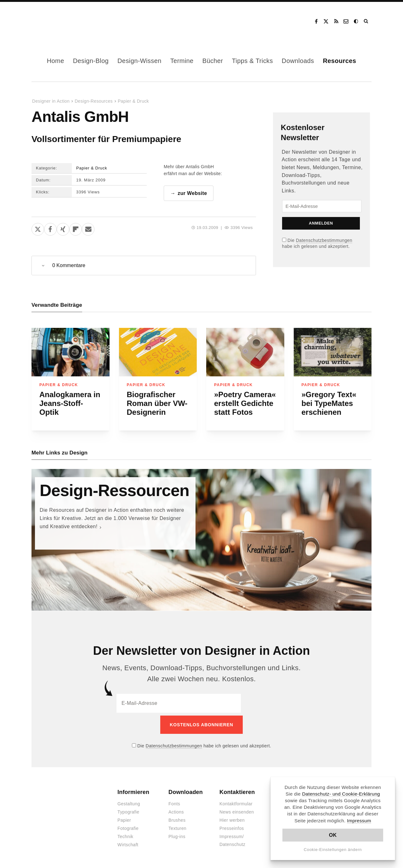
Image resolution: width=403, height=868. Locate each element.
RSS (336, 21)
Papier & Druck (133, 101)
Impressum (359, 821)
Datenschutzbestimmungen (324, 240)
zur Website (192, 194)
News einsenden (237, 810)
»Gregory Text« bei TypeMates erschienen (329, 404)
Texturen (177, 826)
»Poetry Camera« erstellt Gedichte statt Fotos (245, 404)
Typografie (128, 810)
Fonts (174, 802)
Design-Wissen (139, 61)
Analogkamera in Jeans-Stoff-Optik (70, 404)
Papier (124, 818)
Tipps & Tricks (252, 61)
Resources (339, 61)
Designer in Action (64, 21)
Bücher (213, 61)
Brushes (177, 818)
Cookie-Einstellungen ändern (333, 850)
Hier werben (232, 818)
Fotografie (128, 826)
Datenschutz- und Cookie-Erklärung (341, 794)
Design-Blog (91, 61)
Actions (176, 810)
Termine (182, 61)
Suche (366, 21)
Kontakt (346, 21)
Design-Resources (94, 101)
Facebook (316, 21)
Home (56, 61)
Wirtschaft (128, 842)
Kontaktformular (236, 802)
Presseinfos (232, 826)
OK (333, 835)
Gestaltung (129, 802)
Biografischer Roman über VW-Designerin (157, 404)
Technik (125, 834)
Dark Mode (356, 21)
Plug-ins (177, 834)
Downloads (298, 61)
